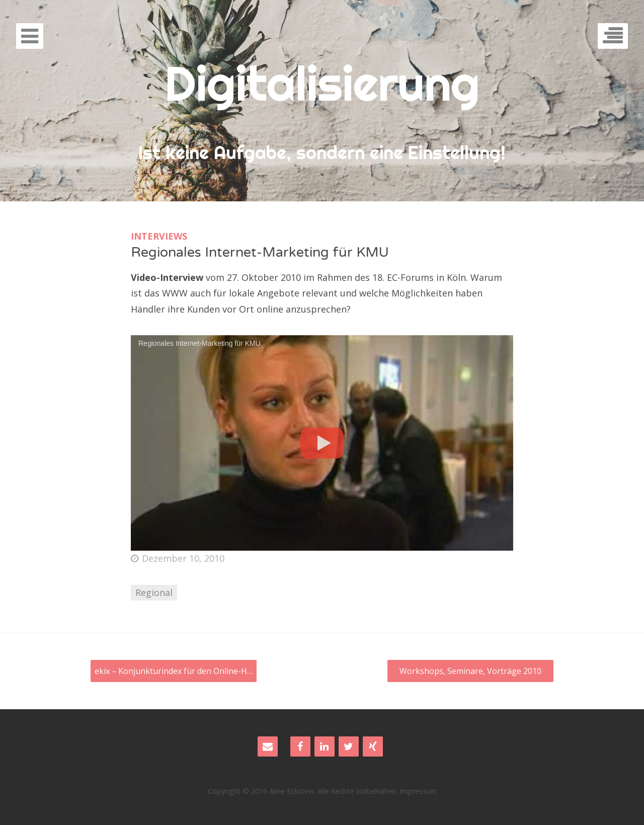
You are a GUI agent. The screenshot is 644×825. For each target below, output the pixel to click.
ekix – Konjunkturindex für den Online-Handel (176, 671)
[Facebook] (300, 746)
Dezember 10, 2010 (178, 558)
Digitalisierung (322, 83)
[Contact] (268, 746)
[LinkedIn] (325, 746)
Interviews (159, 236)
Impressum (418, 791)
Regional (154, 592)
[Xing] (373, 746)
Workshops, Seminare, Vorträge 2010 (470, 671)
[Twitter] (349, 746)
